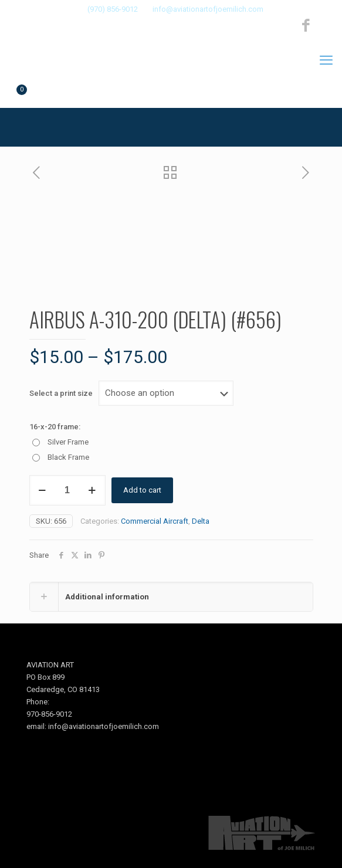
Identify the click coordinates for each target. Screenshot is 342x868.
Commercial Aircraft (155, 521)
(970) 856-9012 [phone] (113, 9)
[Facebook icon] (306, 26)
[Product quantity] (67, 490)
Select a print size (61, 393)
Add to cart (142, 490)
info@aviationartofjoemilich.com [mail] (208, 9)
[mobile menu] (326, 60)
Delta (201, 521)
